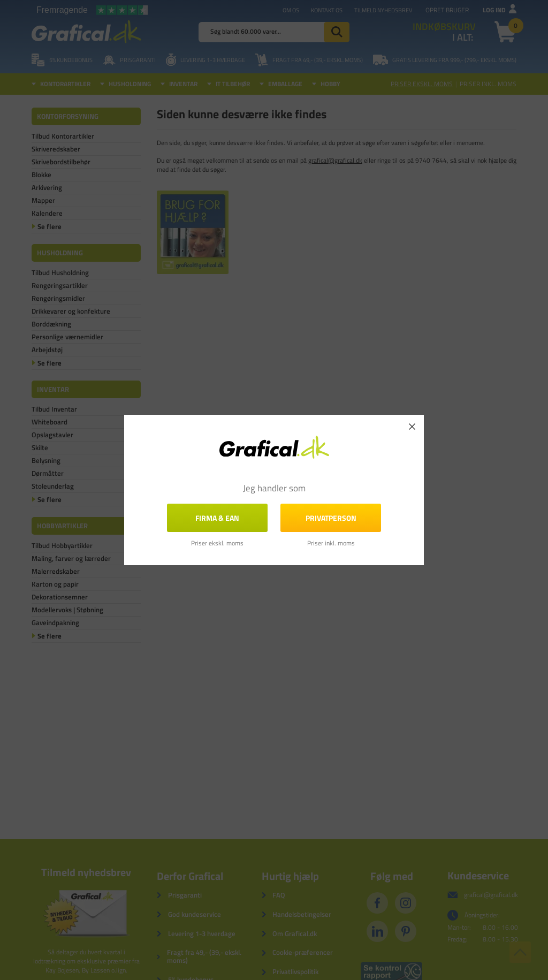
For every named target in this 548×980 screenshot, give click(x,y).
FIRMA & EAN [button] (217, 518)
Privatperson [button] (331, 518)
